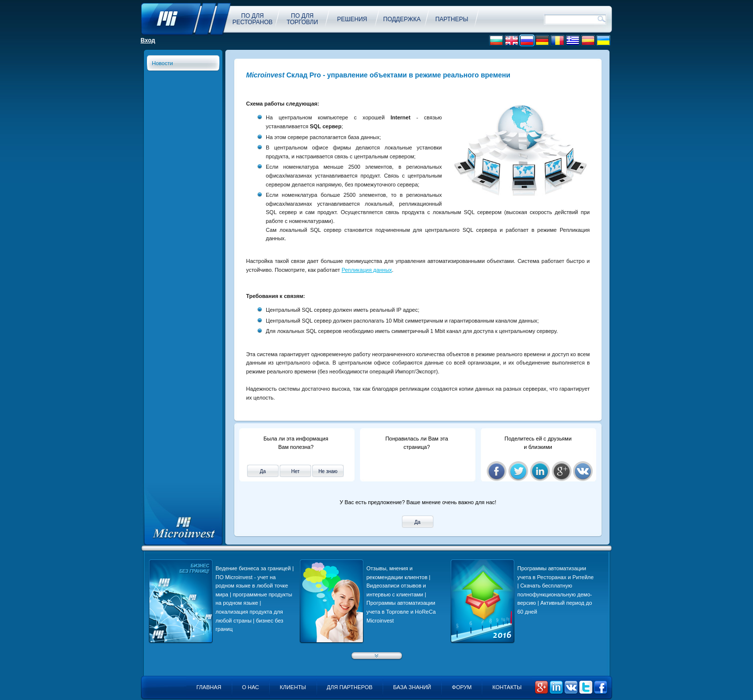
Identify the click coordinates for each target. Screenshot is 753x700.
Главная (209, 687)
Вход (148, 40)
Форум (462, 687)
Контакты (507, 687)
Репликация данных (367, 270)
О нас (251, 687)
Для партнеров (350, 687)
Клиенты (293, 687)
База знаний (412, 687)
